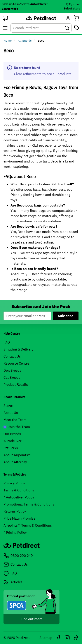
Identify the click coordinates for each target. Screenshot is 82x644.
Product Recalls (16, 385)
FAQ (7, 342)
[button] (5, 18)
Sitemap (46, 638)
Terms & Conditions (19, 490)
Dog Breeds (12, 370)
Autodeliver (12, 441)
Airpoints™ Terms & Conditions (28, 525)
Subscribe (66, 316)
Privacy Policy (14, 483)
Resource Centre (16, 363)
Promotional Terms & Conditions (29, 504)
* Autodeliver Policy (19, 497)
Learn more (10, 9)
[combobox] (41, 28)
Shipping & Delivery (18, 349)
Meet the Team (15, 420)
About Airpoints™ (17, 455)
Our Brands (12, 434)
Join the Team (17, 427)
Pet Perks (11, 448)
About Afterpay (15, 462)
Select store (72, 8)
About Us (11, 413)
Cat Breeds (12, 377)
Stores (9, 406)
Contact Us (12, 356)
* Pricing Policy (15, 532)
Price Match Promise (19, 518)
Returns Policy (15, 511)
